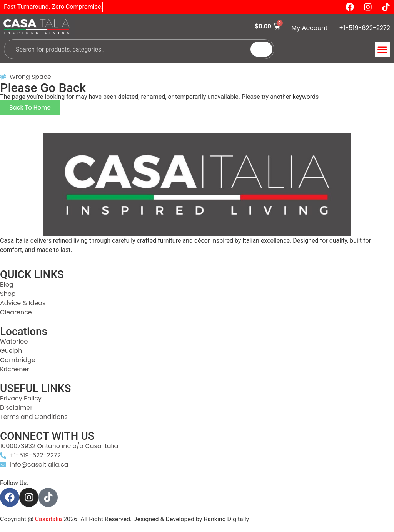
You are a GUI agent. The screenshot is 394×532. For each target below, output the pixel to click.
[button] (383, 49)
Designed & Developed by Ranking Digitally (191, 519)
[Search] (261, 49)
